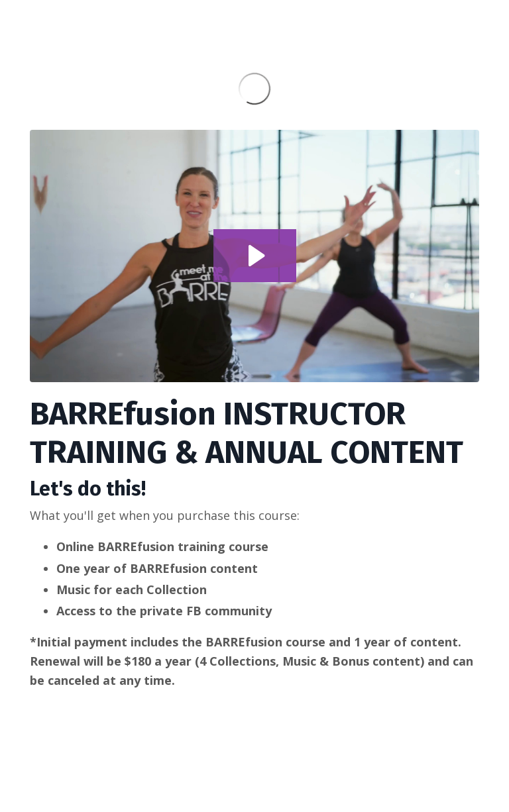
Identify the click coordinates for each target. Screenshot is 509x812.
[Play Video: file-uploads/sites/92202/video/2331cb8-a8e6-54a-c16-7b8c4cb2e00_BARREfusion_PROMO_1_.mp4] (255, 256)
